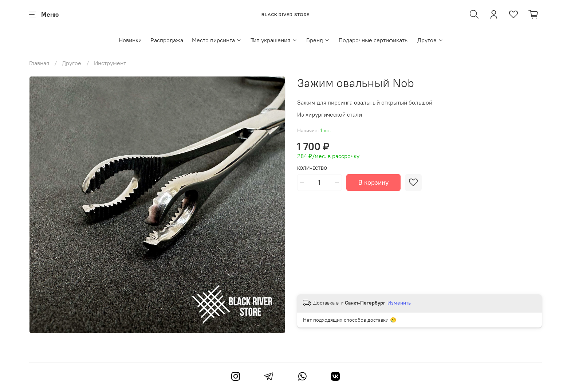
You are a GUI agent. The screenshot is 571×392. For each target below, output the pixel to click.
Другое (430, 40)
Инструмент (110, 63)
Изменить (399, 303)
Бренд (318, 40)
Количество (312, 168)
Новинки (130, 40)
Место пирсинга (217, 40)
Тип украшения (274, 40)
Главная (39, 63)
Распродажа (167, 40)
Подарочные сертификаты (374, 40)
